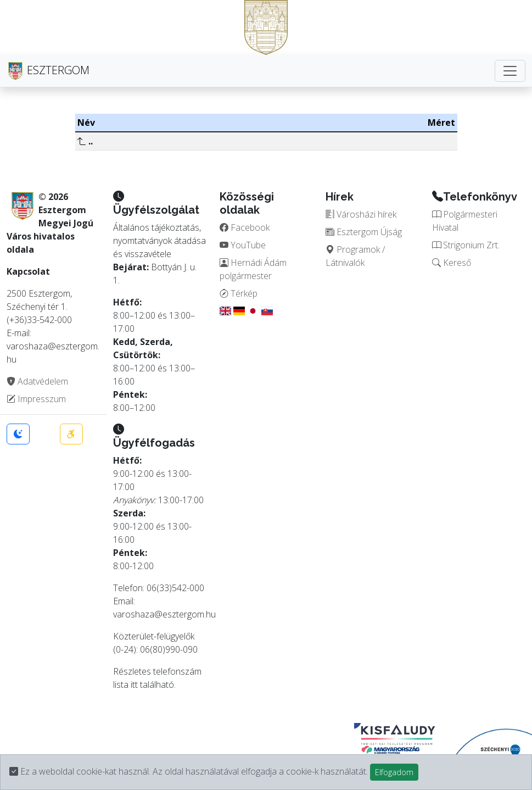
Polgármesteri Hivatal (465, 221)
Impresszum (36, 399)
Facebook (245, 227)
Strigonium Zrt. (466, 245)
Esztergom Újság (364, 232)
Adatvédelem (37, 381)
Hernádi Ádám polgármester (253, 269)
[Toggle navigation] (510, 71)
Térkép (239, 293)
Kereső (452, 263)
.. (85, 141)
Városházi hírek (361, 214)
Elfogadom (394, 772)
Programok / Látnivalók (355, 256)
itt (134, 685)
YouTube (243, 245)
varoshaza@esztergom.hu (164, 614)
